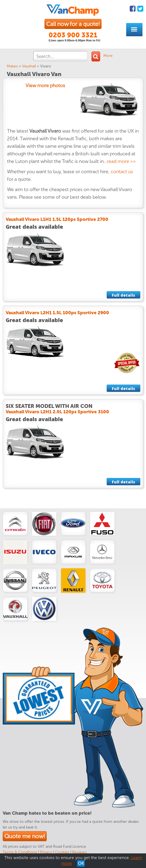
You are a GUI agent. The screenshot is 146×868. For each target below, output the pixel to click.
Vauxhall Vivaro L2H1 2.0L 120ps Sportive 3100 (57, 412)
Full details (123, 295)
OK (81, 863)
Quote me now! (25, 836)
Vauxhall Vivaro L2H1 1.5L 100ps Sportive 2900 (57, 313)
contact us (122, 172)
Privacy (46, 852)
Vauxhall (29, 66)
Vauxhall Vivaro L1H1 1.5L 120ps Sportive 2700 (57, 219)
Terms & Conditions (20, 852)
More (108, 56)
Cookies (62, 852)
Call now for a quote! (73, 24)
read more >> (121, 161)
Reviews (79, 852)
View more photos (45, 86)
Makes (12, 66)
